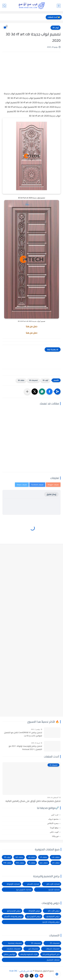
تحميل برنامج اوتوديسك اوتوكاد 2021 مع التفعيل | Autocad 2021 (25, 748)
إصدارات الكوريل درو (24, 890)
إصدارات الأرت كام (53, 884)
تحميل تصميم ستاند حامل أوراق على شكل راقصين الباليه (33, 801)
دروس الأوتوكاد (34, 911)
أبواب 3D (56, 28)
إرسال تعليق (51, 494)
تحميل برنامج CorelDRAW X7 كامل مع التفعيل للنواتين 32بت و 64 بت (23, 734)
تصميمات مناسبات (14, 949)
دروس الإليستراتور (14, 911)
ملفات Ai (32, 863)
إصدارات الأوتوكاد (13, 884)
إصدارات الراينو (54, 890)
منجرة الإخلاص (53, 823)
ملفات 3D (21, 380)
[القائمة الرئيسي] (59, 6)
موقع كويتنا (54, 828)
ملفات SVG (20, 863)
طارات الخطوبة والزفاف (29, 954)
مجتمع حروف (53, 819)
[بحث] (4, 6)
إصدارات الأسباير (33, 884)
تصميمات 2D (55, 943)
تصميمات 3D (33, 380)
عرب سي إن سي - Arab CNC (21, 971)
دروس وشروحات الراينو (51, 922)
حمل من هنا (32, 326)
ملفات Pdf (7, 863)
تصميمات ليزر (33, 949)
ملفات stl (32, 857)
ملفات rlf (44, 857)
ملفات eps (44, 863)
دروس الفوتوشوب (53, 916)
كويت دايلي (54, 832)
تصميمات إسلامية (15, 943)
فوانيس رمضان (9, 954)
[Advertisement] (31, 75)
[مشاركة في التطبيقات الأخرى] (27, 392)
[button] (49, 392)
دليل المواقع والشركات (51, 954)
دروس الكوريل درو (34, 916)
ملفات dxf (19, 857)
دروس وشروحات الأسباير (13, 916)
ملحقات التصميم (53, 960)
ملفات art (56, 863)
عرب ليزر (55, 815)
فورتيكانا (55, 836)
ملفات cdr (56, 857)
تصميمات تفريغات (53, 949)
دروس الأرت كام (54, 911)
